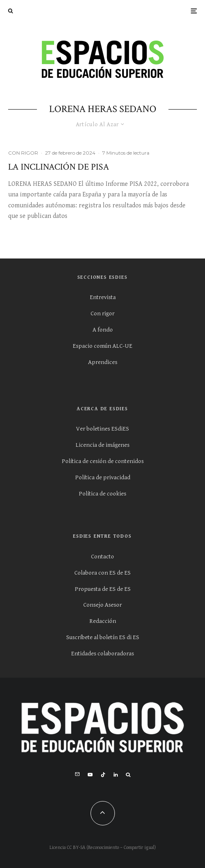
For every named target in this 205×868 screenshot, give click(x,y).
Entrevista (103, 297)
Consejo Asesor (102, 605)
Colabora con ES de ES (102, 573)
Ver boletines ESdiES (102, 429)
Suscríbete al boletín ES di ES (103, 637)
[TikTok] (103, 775)
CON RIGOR (23, 153)
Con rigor (102, 313)
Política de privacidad (103, 477)
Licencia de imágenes (102, 445)
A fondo (103, 330)
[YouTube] (90, 775)
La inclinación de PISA (59, 167)
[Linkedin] (116, 775)
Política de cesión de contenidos (103, 461)
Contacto (102, 557)
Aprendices (103, 362)
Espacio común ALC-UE (102, 346)
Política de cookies (102, 494)
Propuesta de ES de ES (103, 589)
